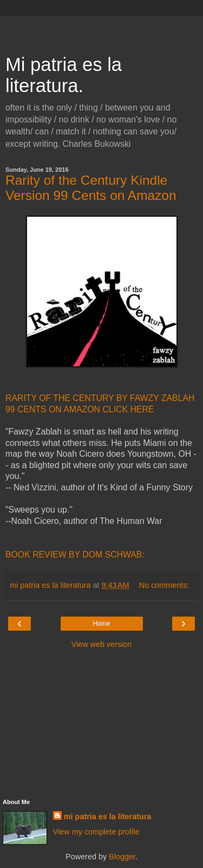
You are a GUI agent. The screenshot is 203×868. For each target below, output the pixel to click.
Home (101, 624)
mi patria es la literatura (108, 817)
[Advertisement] (102, 30)
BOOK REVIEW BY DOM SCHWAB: (75, 555)
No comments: (164, 585)
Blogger (122, 857)
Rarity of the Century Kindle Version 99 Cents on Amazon (91, 188)
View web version (102, 644)
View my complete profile (96, 832)
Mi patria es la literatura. (64, 75)
